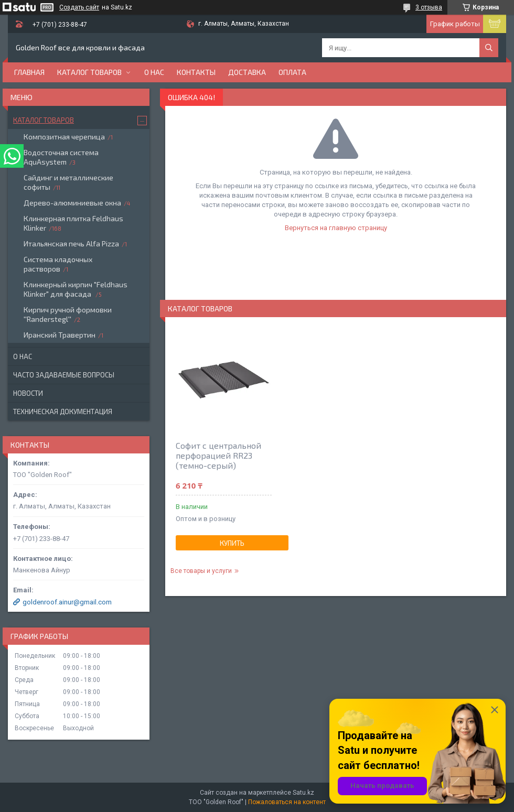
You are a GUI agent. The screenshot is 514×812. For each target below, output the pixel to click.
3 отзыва (429, 7)
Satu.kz (303, 793)
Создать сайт (79, 7)
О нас (154, 72)
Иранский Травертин (60, 335)
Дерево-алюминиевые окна (72, 203)
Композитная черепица (64, 137)
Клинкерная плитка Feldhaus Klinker (73, 223)
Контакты (196, 72)
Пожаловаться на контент (287, 802)
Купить (232, 543)
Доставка (247, 72)
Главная (29, 72)
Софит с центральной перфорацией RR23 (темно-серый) (218, 455)
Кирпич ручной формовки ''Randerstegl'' (68, 314)
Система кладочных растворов (58, 264)
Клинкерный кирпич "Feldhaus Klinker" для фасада (76, 289)
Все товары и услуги (201, 571)
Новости (28, 393)
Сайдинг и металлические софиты (68, 182)
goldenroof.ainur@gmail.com (67, 602)
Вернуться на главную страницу (336, 228)
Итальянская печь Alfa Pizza (71, 243)
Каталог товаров (89, 72)
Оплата (292, 72)
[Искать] (489, 48)
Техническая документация (63, 412)
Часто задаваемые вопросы (64, 375)
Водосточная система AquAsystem (61, 157)
